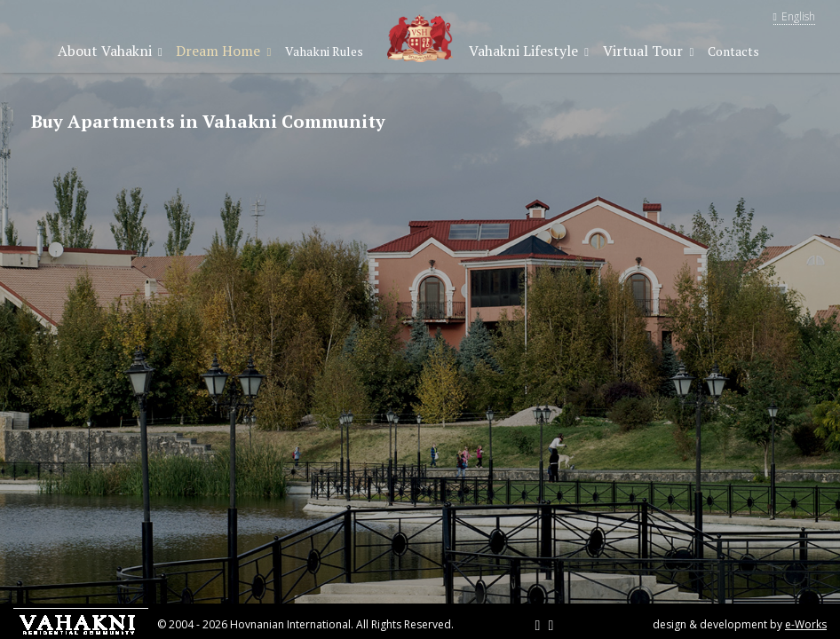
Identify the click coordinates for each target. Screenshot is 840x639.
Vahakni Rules (324, 51)
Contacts (733, 51)
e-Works (806, 624)
